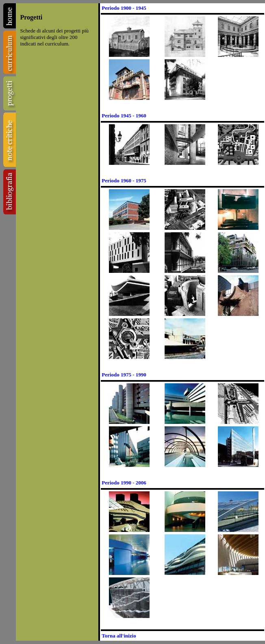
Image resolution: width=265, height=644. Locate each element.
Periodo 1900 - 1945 (124, 8)
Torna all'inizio (119, 636)
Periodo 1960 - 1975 (124, 180)
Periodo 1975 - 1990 (124, 375)
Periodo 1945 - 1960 (124, 116)
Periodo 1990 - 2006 (124, 483)
